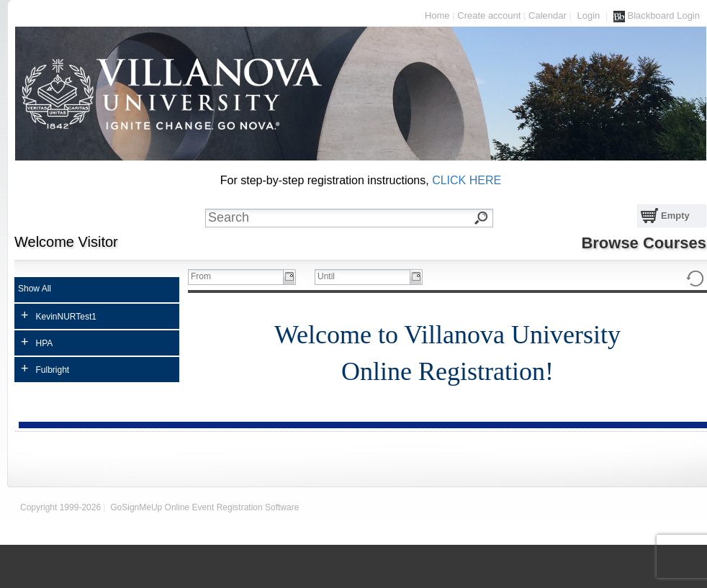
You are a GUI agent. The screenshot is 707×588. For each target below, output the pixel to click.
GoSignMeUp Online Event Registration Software (204, 507)
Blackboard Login (657, 16)
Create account (489, 15)
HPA (37, 342)
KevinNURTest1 (59, 315)
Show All (35, 289)
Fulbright (45, 368)
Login (588, 15)
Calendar (548, 15)
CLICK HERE (467, 180)
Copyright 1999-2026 (60, 507)
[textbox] (360, 218)
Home (437, 15)
